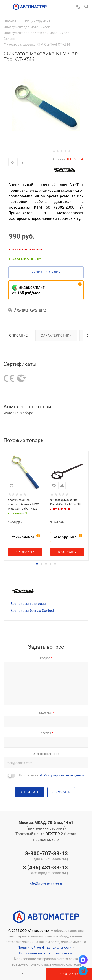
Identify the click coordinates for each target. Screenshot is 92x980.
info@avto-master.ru (46, 884)
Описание (18, 335)
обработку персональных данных (61, 775)
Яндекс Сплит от (28, 290)
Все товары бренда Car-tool (32, 611)
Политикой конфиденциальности (45, 948)
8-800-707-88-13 (45, 856)
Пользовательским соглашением (46, 953)
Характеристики (56, 335)
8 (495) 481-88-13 (45, 870)
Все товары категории (28, 604)
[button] (37, 564)
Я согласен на (52, 775)
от (23, 537)
